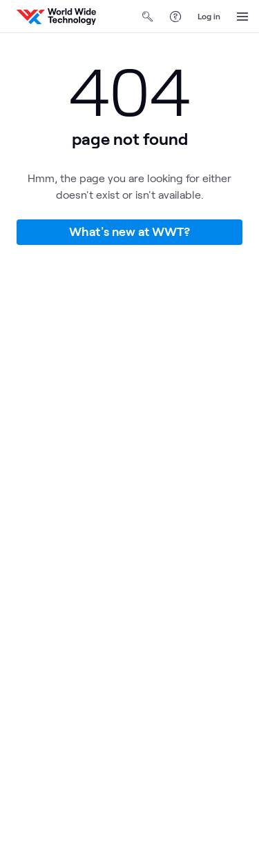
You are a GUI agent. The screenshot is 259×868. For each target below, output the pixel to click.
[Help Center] (175, 17)
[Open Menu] (242, 17)
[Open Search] (148, 17)
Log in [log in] (209, 16)
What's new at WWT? (129, 231)
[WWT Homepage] (56, 17)
